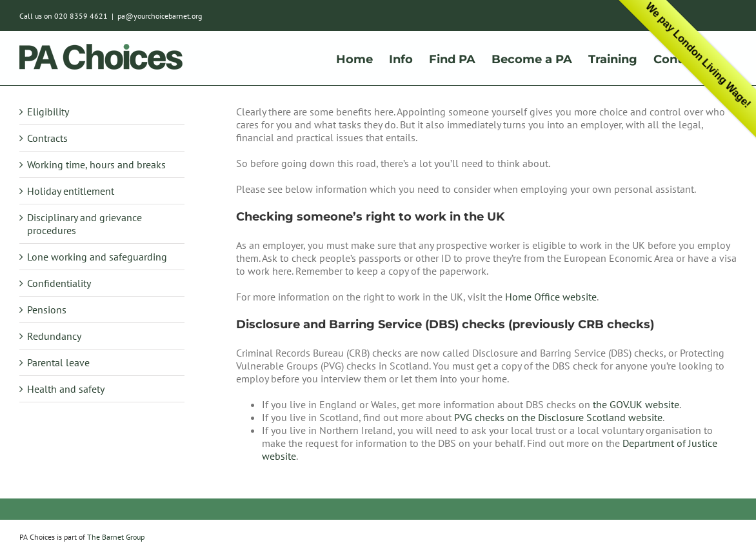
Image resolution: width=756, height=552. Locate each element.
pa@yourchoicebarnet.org (160, 16)
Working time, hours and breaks (96, 164)
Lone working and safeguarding (97, 257)
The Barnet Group (116, 537)
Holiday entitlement (71, 191)
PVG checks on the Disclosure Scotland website (558, 417)
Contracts (47, 138)
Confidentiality (59, 283)
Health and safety (66, 389)
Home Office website (551, 297)
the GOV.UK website (636, 404)
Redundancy (54, 336)
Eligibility (48, 112)
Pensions (47, 310)
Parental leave (58, 362)
